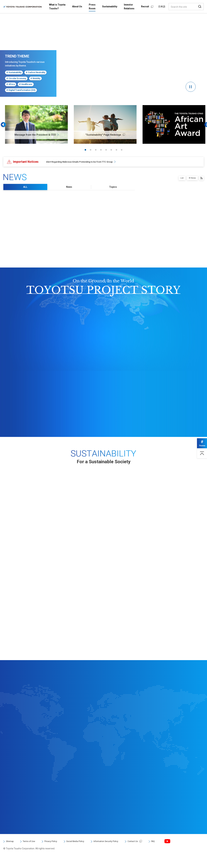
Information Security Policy (125, 852)
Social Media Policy (88, 852)
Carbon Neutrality (34, 72)
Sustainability (14, 72)
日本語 (162, 6)
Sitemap (11, 852)
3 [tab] (96, 150)
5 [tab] (106, 150)
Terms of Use (33, 852)
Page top (200, 458)
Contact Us (156, 852)
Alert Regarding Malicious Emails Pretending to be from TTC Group (87, 162)
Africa (10, 84)
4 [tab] (101, 150)
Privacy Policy (59, 852)
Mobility (34, 78)
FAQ (178, 852)
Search (200, 7)
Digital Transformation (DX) (20, 90)
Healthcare (25, 84)
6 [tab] (111, 150)
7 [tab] (116, 150)
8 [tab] (122, 150)
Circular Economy (16, 78)
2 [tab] (91, 150)
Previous (7, 125)
